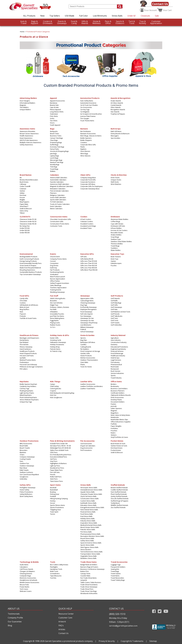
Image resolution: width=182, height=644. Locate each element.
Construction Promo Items (60, 224)
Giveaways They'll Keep (89, 323)
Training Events (56, 290)
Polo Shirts (54, 116)
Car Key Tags (85, 110)
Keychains (24, 381)
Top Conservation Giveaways (30, 274)
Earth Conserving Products (29, 259)
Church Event (55, 257)
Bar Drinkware (86, 131)
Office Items (116, 381)
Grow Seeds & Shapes (28, 265)
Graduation (54, 274)
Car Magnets (85, 112)
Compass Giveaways (27, 457)
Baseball (53, 488)
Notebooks (115, 417)
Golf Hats (114, 309)
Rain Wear (23, 468)
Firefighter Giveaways (28, 488)
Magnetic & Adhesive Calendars (62, 186)
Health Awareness (26, 136)
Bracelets (53, 301)
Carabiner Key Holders (28, 386)
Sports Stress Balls (87, 545)
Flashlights (54, 567)
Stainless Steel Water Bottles (121, 241)
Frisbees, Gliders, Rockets (60, 307)
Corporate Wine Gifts (88, 145)
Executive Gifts (87, 254)
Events (53, 254)
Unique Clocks (116, 180)
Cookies (23, 303)
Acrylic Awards (116, 101)
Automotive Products (90, 98)
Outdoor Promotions (29, 441)
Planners (53, 193)
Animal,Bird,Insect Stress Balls (91, 490)
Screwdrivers (55, 574)
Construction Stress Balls (90, 499)
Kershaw (23, 195)
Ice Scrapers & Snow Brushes (91, 114)
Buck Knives (24, 182)
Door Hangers (25, 101)
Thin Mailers (24, 107)
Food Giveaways (86, 312)
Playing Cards (55, 323)
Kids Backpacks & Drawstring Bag (62, 393)
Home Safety (24, 490)
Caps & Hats (54, 107)
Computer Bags (25, 576)
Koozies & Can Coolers (119, 230)
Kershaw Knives (117, 448)
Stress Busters (86, 549)
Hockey (53, 501)
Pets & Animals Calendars (59, 191)
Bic (21, 178)
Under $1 (132, 16)
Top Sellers (55, 16)
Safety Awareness (26, 145)
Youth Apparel (55, 125)
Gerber (22, 191)
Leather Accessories (88, 384)
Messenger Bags (56, 160)
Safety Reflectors (26, 494)
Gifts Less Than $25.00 (89, 265)
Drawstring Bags (56, 142)
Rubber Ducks (55, 325)
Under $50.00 (25, 233)
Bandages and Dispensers (29, 338)
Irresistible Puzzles (57, 314)
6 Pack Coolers (86, 219)
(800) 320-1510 (117, 614)
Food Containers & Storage (90, 351)
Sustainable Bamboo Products (31, 272)
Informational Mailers (27, 103)
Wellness (97, 22)
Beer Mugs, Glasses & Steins (91, 136)
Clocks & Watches (119, 175)
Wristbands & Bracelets (89, 593)
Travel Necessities (117, 578)
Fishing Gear (55, 494)
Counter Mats (85, 576)
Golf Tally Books (117, 316)
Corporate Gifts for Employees (92, 186)
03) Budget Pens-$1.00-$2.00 (60, 448)
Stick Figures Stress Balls (89, 547)
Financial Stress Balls (88, 512)
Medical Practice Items (28, 360)
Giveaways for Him (87, 320)
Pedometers (24, 362)
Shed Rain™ (24, 206)
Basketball (54, 490)
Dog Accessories (86, 448)
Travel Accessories (119, 562)
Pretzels (23, 316)
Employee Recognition (89, 309)
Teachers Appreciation (58, 288)
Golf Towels (115, 323)
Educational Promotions (119, 347)
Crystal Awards (116, 105)
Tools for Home (86, 367)
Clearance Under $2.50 (28, 221)
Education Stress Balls (88, 505)
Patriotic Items (55, 349)
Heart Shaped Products (28, 353)
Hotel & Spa (115, 358)
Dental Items (24, 340)
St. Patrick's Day (56, 351)
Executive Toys (117, 254)
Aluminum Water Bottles (120, 219)
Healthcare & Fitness (29, 335)
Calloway (23, 184)
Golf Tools (115, 320)
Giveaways (62, 22)
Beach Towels (25, 448)
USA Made (69, 16)
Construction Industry (119, 342)
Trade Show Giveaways (89, 587)
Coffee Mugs (115, 221)
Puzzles (114, 265)
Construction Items (59, 217)
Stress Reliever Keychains (29, 400)
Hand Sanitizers (26, 349)
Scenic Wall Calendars (58, 197)
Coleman (23, 189)
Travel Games (116, 574)
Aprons (83, 338)
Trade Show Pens (87, 589)
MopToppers (24, 202)
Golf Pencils (115, 314)
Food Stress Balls (87, 514)
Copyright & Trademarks (132, 641)
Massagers (115, 136)
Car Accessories (86, 107)
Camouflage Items (87, 301)
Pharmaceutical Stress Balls (90, 534)
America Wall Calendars (59, 178)
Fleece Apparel (55, 110)
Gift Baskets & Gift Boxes (29, 305)
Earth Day (53, 268)
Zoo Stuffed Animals (118, 507)
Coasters (84, 142)
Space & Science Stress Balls (91, 543)
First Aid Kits (24, 344)
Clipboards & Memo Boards (121, 395)
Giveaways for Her (87, 318)
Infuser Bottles (116, 228)
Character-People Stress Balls (91, 494)
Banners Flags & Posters (89, 567)
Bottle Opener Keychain (28, 384)
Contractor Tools (56, 226)
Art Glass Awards (117, 103)
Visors (52, 123)
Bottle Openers (86, 138)
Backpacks (54, 131)
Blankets (23, 452)
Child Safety (54, 386)
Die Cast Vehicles (56, 303)
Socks (52, 118)
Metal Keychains (26, 395)
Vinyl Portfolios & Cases (119, 437)
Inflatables (54, 312)
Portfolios (114, 428)
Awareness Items (27, 129)
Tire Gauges (85, 118)
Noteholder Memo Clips (119, 419)
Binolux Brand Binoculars (29, 180)
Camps (53, 384)
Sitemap (153, 641)
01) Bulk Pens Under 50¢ (59, 444)
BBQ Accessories (26, 444)
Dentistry (114, 344)
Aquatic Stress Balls (88, 492)
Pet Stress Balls (86, 532)
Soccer (53, 503)
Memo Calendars (56, 209)
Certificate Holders (118, 393)
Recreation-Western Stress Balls (92, 536)
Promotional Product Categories (38, 32)
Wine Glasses (85, 156)
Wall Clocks (115, 182)
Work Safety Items (26, 496)
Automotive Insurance (88, 103)
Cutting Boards (86, 347)
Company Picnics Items (58, 259)
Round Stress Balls (87, 538)
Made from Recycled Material (30, 268)
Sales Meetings (56, 285)
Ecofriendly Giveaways (89, 307)
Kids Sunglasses (56, 397)
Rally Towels (24, 470)
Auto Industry (116, 340)
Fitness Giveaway (26, 347)
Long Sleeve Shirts (57, 112)
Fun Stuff (54, 296)
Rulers (113, 433)
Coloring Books (56, 389)
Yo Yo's (53, 327)
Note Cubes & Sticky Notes (120, 415)
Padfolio (114, 424)
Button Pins (85, 571)
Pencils (53, 474)
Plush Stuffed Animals (119, 494)
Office (108, 22)
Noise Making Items (57, 318)
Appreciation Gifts (87, 298)
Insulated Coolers (87, 224)
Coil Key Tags (24, 389)
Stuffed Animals (118, 485)
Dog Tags (84, 305)
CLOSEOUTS (25, 217)
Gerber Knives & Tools (119, 446)
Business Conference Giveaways (92, 569)
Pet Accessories (88, 441)
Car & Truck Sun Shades (89, 105)
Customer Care (65, 618)
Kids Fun (53, 395)
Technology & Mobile (29, 562)
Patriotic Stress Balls (88, 529)
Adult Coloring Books (58, 298)
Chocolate (23, 301)
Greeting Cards (56, 340)
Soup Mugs (115, 237)
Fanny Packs (55, 149)
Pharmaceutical (116, 364)
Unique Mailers (25, 110)
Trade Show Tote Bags (89, 591)
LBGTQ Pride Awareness (29, 140)
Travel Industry (116, 378)
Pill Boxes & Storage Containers (31, 367)
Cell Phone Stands (26, 569)
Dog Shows (54, 265)
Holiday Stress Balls (88, 519)
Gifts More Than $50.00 (89, 270)
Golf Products (117, 296)
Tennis (53, 514)
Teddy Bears (115, 503)
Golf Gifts (114, 305)
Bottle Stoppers (86, 140)
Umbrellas (23, 479)
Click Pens (54, 452)
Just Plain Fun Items (57, 316)
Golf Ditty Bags (116, 303)
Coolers (84, 217)
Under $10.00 (25, 228)
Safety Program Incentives (60, 283)
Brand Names (26, 175)
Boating (53, 492)
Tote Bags (54, 167)
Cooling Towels (25, 459)
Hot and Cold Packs (27, 356)
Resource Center (66, 614)
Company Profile (15, 618)
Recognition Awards (118, 110)
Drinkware (48, 22)
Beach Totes (55, 134)
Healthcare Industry (118, 356)
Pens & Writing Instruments (62, 441)
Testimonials (14, 614)
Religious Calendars (57, 195)
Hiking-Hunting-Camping (59, 499)
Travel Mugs (115, 246)
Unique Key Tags (26, 402)
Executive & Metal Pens (59, 457)
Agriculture (115, 338)
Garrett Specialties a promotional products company (69, 641)
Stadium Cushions (26, 472)
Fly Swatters (85, 349)
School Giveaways (87, 332)
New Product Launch (58, 277)
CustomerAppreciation (156, 22)
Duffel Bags (54, 145)
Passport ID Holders (118, 567)
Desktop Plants (116, 400)
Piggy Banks (54, 320)
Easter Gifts (54, 338)
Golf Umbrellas (116, 325)
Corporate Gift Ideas (88, 184)
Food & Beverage (117, 353)
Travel (23, 22)
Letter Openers (116, 408)
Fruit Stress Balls (86, 516)
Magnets (23, 105)
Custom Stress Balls (88, 501)
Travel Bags (54, 169)
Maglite (22, 200)
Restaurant (115, 369)
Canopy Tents (85, 574)
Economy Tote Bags (57, 147)
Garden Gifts (85, 353)
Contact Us (160, 4)
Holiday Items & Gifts (60, 335)
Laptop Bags (55, 156)
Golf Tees (114, 318)
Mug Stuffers (24, 309)
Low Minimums (100, 16)
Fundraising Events (57, 272)
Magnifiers (115, 413)
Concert (53, 261)
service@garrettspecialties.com (123, 626)
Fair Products (55, 270)
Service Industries (117, 373)
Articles (62, 629)
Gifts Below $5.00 (87, 259)
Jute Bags (53, 154)
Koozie (22, 197)
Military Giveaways (87, 327)
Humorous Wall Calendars (60, 184)
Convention (54, 263)
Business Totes (56, 136)
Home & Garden (87, 335)
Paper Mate (24, 204)
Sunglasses (24, 477)
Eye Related (24, 342)
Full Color (84, 16)
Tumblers (114, 248)
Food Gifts (24, 296)
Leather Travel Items (88, 389)
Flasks (83, 147)
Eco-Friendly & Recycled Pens (61, 455)
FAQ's (61, 625)
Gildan (22, 193)
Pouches (114, 431)
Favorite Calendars (57, 182)
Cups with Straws (117, 224)
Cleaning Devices (26, 574)
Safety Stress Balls (87, 541)
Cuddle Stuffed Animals (119, 490)
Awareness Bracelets (27, 131)
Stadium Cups (116, 239)
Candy (74, 22)
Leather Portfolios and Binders (92, 386)
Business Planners (118, 391)
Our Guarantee (15, 622)
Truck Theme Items (87, 121)
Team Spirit (54, 512)
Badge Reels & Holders (89, 565)
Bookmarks (115, 386)
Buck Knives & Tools (118, 444)
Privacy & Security (107, 641)
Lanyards (84, 580)
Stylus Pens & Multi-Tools (59, 450)
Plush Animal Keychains (28, 397)
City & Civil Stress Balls (88, 496)
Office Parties (55, 281)
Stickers (114, 435)
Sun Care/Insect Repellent (29, 474)
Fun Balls (53, 309)
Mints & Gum (24, 307)
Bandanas (54, 103)
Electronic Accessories (28, 578)
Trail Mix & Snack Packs (28, 318)
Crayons (53, 391)
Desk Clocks (115, 178)
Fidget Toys (54, 305)
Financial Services (117, 351)
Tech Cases (24, 589)
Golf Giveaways (116, 307)
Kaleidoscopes (116, 263)
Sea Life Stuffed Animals (120, 499)
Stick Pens (54, 479)
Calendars (54, 175)
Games (113, 261)
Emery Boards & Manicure (120, 134)
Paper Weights (116, 426)
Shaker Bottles (116, 235)
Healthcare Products (27, 351)
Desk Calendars (56, 206)
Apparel (34, 22)
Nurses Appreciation (58, 279)
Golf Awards (115, 298)
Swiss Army (24, 211)
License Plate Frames (88, 116)
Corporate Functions (88, 182)
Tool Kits (53, 578)
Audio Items (24, 565)
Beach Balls (24, 446)
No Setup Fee (25, 226)
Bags (52, 129)
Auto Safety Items (87, 101)
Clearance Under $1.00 (28, 219)
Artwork (62, 622)
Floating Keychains (26, 391)
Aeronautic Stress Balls (89, 488)
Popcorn (23, 314)
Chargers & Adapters (27, 571)
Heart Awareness (26, 138)
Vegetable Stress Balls (89, 556)
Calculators (24, 567)
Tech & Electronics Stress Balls (91, 552)
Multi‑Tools (54, 571)
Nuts (21, 312)
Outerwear (54, 114)
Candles (83, 344)
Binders (114, 384)
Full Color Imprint (86, 314)
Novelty (143, 22)
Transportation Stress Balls (90, 554)
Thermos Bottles (117, 244)
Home (22, 32)
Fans (21, 461)
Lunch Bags (54, 158)
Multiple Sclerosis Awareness (31, 142)
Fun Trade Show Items (89, 578)
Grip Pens (54, 461)
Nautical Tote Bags (57, 162)
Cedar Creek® (25, 186)
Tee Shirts (54, 121)
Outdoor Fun (24, 463)
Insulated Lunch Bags (88, 226)
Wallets (53, 171)
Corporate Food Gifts (88, 180)
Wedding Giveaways (57, 292)
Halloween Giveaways (58, 342)
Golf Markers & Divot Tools (120, 312)
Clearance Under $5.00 (28, 224)
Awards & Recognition (120, 98)
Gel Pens (53, 459)
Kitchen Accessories (88, 358)
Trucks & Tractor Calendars (60, 204)
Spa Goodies (115, 138)
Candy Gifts (24, 298)
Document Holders (118, 402)
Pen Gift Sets (55, 472)
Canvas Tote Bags (56, 138)
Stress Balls (117, 16)
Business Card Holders (119, 389)
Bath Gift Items (116, 131)
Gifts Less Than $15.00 (89, 263)
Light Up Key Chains (27, 393)
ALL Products (29, 16)
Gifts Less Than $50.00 (89, 268)
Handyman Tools (56, 569)
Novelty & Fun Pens (57, 468)
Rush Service (115, 371)
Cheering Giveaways (88, 303)
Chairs (22, 455)
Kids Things (55, 381)
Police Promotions (26, 492)
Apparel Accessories (57, 101)
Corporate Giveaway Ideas (90, 189)
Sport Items (55, 485)
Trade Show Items (89, 562)
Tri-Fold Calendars (57, 202)
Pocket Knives (117, 441)
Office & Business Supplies (121, 422)
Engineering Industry (118, 349)
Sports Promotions (57, 507)
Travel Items (115, 576)
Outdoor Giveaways (27, 466)
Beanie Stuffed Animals (119, 488)
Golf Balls (114, 301)
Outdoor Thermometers (89, 360)
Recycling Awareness (27, 270)
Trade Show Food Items (89, 585)
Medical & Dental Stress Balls (91, 525)
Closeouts (145, 16)
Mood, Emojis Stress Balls (90, 527)
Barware (84, 129)
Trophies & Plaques (118, 114)
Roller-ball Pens (56, 477)
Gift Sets (84, 257)
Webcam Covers (26, 591)
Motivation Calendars (58, 189)
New (42, 16)
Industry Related (118, 335)
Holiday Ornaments (57, 344)
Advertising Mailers (28, 98)
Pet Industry (115, 362)
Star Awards (115, 112)
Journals (114, 406)
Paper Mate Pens (56, 470)
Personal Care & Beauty (28, 364)
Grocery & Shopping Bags (59, 151)
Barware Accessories (88, 134)
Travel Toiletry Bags (118, 580)
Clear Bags (54, 140)
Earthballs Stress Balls (88, 503)
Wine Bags (84, 154)
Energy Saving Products (28, 261)
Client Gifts (85, 175)
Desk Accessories (117, 397)
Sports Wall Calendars (58, 200)
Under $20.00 (25, 230)
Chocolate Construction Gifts (61, 219)
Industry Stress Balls (88, 521)
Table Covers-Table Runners (91, 582)
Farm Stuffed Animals (118, 492)
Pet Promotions (86, 450)
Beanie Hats (54, 105)
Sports (113, 375)
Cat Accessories (86, 444)
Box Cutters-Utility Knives (59, 565)
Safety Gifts (25, 485)
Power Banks (25, 587)
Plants (83, 364)
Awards (85, 22)
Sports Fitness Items (57, 505)
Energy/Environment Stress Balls (92, 507)
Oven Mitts (84, 362)
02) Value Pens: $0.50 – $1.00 (60, 446)
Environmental (26, 254)
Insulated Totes (86, 228)
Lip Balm (23, 358)
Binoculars (24, 450)
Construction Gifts (57, 221)
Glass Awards (116, 107)
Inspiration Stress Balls (89, 523)
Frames (113, 404)
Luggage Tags (116, 565)
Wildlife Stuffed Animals (119, 505)
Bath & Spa (116, 129)
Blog (10, 625)
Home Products (86, 356)
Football (53, 496)
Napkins (83, 149)
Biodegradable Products (29, 257)
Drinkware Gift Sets (118, 226)
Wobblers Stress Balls (88, 558)
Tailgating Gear (55, 510)
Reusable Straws (117, 233)
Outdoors (120, 22)
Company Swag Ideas (88, 178)
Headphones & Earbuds (29, 580)
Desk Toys (115, 259)
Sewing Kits (115, 569)
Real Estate (115, 367)
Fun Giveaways (86, 316)
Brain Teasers (116, 257)
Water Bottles (116, 250)
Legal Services (116, 360)
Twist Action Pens (56, 481)
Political (83, 329)
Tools (132, 22)
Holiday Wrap (55, 347)
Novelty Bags (55, 165)
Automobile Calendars (58, 180)
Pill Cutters (24, 369)
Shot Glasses (85, 151)
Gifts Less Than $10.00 (89, 261)
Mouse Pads (24, 585)
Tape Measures (56, 576)
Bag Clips (84, 340)
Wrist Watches (116, 184)
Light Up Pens (55, 466)
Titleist (22, 213)
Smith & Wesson (26, 209)
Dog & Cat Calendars (88, 446)
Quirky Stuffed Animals (119, 496)
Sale (157, 16)
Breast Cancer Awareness (29, 134)
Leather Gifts (86, 381)
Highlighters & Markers (58, 463)
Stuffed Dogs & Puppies (120, 501)
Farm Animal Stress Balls (89, 510)
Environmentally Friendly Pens (31, 263)
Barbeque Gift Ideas (88, 342)
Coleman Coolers (87, 221)
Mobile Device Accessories (29, 582)
